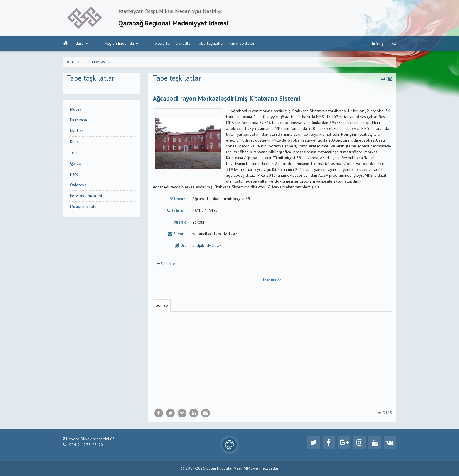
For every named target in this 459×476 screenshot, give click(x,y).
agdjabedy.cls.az (207, 246)
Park (74, 175)
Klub (74, 142)
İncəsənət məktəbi (86, 197)
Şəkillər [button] (166, 265)
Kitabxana (78, 121)
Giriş (378, 44)
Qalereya (78, 186)
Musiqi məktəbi (83, 207)
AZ (394, 44)
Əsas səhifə (76, 63)
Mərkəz (77, 132)
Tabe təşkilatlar (185, 44)
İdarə (81, 44)
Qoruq (76, 164)
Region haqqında (109, 44)
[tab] (273, 264)
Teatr (74, 153)
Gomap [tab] (162, 306)
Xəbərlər (138, 44)
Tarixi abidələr (217, 44)
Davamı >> (272, 280)
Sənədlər (159, 44)
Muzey (76, 110)
